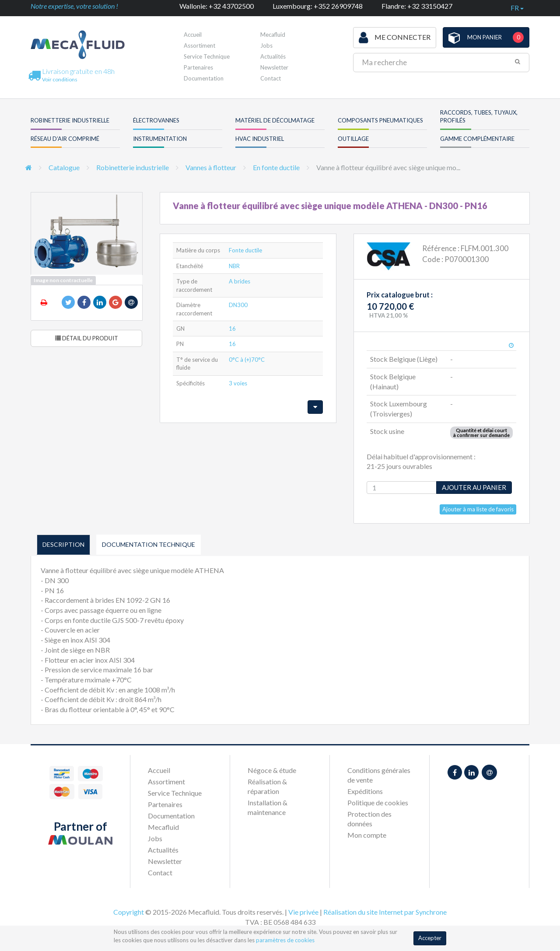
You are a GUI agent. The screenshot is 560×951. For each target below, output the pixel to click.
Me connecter (395, 38)
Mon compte (367, 835)
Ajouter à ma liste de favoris (478, 509)
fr (517, 8)
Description (63, 544)
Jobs (266, 45)
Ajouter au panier (474, 487)
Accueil (193, 35)
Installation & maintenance (268, 807)
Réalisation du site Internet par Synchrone (385, 912)
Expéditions (365, 791)
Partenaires (198, 67)
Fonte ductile (245, 250)
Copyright (129, 912)
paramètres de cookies (285, 940)
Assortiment (199, 45)
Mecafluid (273, 35)
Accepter (430, 938)
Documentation (204, 78)
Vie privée (303, 912)
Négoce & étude (272, 770)
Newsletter (274, 67)
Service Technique (207, 56)
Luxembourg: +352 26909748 (318, 6)
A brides (240, 281)
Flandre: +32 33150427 (417, 6)
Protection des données (369, 819)
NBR (234, 266)
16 (232, 329)
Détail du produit (87, 338)
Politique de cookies (378, 802)
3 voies (238, 383)
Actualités (273, 56)
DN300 (238, 305)
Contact (271, 78)
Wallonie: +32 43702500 (217, 6)
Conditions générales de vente (379, 775)
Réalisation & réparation (267, 786)
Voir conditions (60, 79)
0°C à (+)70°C (247, 360)
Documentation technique (149, 544)
